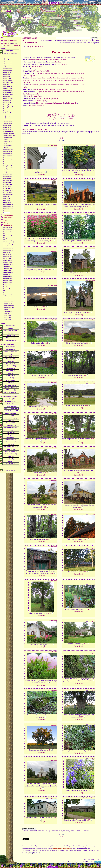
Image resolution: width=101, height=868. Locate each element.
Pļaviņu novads (7, 211)
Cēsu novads (7, 97)
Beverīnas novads (8, 88)
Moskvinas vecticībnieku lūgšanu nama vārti (51, 103)
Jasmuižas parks (56, 73)
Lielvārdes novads (8, 170)
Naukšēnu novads (8, 194)
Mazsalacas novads (8, 190)
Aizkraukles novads (8, 60)
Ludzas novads (7, 182)
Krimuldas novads (8, 164)
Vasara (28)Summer (71, 116)
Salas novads (7, 266)
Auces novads (7, 76)
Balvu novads (7, 84)
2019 (83, 273)
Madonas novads (8, 184)
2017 (79, 172)
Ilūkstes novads (7, 129)
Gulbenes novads (8, 123)
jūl (70, 118)
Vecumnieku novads (9, 307)
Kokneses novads (8, 160)
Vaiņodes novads (8, 295)
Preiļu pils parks (32, 76)
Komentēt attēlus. (42, 130)
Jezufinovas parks (68, 73)
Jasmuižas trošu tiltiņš (34, 96)
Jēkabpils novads (8, 141)
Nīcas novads (7, 199)
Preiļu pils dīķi (45, 71)
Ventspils (6, 309)
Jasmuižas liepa (47, 60)
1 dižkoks (58, 62)
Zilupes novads (7, 319)
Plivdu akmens (37, 66)
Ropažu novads (7, 254)
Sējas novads (7, 275)
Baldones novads (8, 80)
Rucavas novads (8, 256)
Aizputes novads (8, 62)
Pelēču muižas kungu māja (57, 89)
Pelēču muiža (75, 85)
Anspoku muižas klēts (44, 92)
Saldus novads (7, 270)
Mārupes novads (8, 188)
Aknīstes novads (8, 64)
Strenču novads (7, 287)
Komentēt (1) (78, 243)
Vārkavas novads (8, 303)
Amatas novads (7, 72)
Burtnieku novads (8, 93)
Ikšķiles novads (7, 127)
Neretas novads (7, 196)
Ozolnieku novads (8, 205)
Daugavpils (6, 105)
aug (72, 118)
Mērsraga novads (8, 192)
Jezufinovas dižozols (59, 60)
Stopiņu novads (7, 285)
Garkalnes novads (8, 119)
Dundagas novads (8, 111)
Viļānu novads (7, 317)
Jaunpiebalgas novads (9, 135)
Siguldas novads (8, 277)
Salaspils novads (8, 268)
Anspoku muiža (34, 85)
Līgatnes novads (8, 174)
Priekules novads (8, 228)
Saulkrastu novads (8, 273)
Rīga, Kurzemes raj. (9, 242)
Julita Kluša (54, 146)
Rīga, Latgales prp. (8, 244)
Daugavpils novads (8, 107)
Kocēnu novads (7, 158)
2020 (43, 207)
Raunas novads (7, 232)
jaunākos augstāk (52, 119)
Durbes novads (7, 113)
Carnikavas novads (8, 95)
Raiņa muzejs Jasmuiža (36, 105)
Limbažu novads (8, 176)
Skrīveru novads (8, 279)
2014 (42, 172)
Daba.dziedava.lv (12, 46)
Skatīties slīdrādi (28, 130)
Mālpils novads (7, 186)
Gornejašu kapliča (41, 101)
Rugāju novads (7, 258)
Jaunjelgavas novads (9, 133)
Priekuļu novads (8, 230)
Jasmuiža (54, 85)
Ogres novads (7, 201)
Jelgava (5, 143)
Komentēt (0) (41, 174)
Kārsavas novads (8, 152)
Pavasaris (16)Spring (62, 116)
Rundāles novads (8, 262)
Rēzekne (6, 234)
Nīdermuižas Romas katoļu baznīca (56, 80)
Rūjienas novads (8, 260)
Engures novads (7, 115)
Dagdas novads (7, 103)
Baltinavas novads (8, 82)
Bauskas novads (8, 86)
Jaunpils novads (8, 137)
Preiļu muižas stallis (32, 94)
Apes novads (7, 74)
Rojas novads (7, 252)
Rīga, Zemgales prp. (9, 248)
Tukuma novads (8, 293)
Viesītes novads (7, 313)
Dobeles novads (7, 109)
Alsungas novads (8, 68)
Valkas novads (7, 297)
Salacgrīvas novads (8, 264)
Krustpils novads (8, 166)
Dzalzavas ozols (35, 60)
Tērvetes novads (8, 291)
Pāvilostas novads (8, 209)
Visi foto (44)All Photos (52, 115)
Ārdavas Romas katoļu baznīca (41, 78)
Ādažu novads (7, 56)
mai (62, 118)
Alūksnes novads (8, 70)
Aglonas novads (7, 58)
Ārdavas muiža (45, 85)
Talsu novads (7, 289)
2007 (55, 818)
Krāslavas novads (8, 162)
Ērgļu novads (7, 117)
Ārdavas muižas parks (43, 73)
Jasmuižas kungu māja (41, 89)
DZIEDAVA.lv (53, 3)
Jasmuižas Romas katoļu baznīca (64, 78)
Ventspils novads (8, 311)
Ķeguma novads (8, 154)
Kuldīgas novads (8, 168)
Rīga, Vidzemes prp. (9, 246)
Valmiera (6, 299)
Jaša (34, 69)
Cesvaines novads (8, 99)
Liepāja (5, 172)
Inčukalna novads (8, 131)
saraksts (11, 41)
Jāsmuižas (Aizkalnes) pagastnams (48, 98)
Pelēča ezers (35, 71)
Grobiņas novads (8, 121)
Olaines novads (7, 203)
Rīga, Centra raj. (8, 240)
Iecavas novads (7, 125)
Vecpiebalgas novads (9, 305)
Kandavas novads (8, 150)
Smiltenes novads (8, 283)
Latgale (31, 47)
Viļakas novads (7, 315)
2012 (51, 270)
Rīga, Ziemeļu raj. (8, 250)
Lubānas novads (8, 180)
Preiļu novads (7, 213)
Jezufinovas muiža (63, 85)
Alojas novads (7, 66)
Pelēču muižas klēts (58, 92)
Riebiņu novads (7, 238)
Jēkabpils (6, 139)
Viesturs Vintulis (53, 798)
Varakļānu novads (8, 301)
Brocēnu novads (8, 90)
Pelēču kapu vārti (72, 103)
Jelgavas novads (8, 146)
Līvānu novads (7, 178)
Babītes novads (7, 78)
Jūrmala (6, 148)
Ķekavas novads (8, 156)
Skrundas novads (8, 281)
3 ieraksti (64, 64)
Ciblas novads (7, 101)
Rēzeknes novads (8, 236)
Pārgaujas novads (8, 207)
